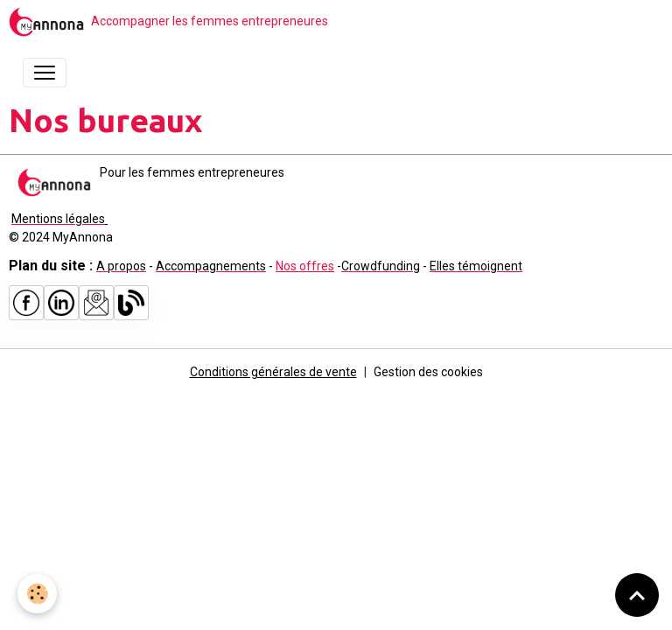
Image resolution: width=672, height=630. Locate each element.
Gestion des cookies (428, 372)
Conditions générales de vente (273, 372)
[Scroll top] (637, 595)
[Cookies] (37, 594)
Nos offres (305, 266)
